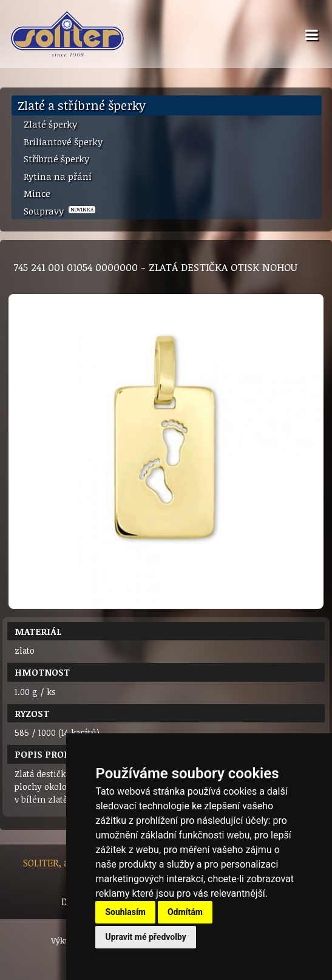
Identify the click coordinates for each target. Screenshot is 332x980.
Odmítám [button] (185, 912)
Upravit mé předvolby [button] (145, 937)
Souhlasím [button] (125, 912)
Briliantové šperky (63, 142)
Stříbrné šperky (56, 159)
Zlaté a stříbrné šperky (82, 105)
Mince (37, 193)
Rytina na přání (58, 176)
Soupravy (59, 211)
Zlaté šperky (50, 124)
